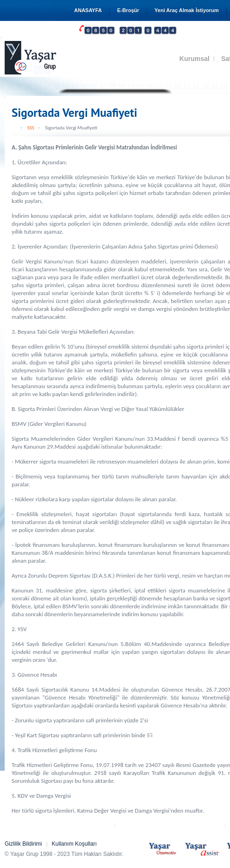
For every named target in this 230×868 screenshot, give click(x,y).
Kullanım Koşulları (74, 844)
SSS (30, 128)
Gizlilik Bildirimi (23, 844)
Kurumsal (194, 59)
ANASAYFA (88, 10)
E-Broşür (128, 10)
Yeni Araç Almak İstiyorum (187, 10)
